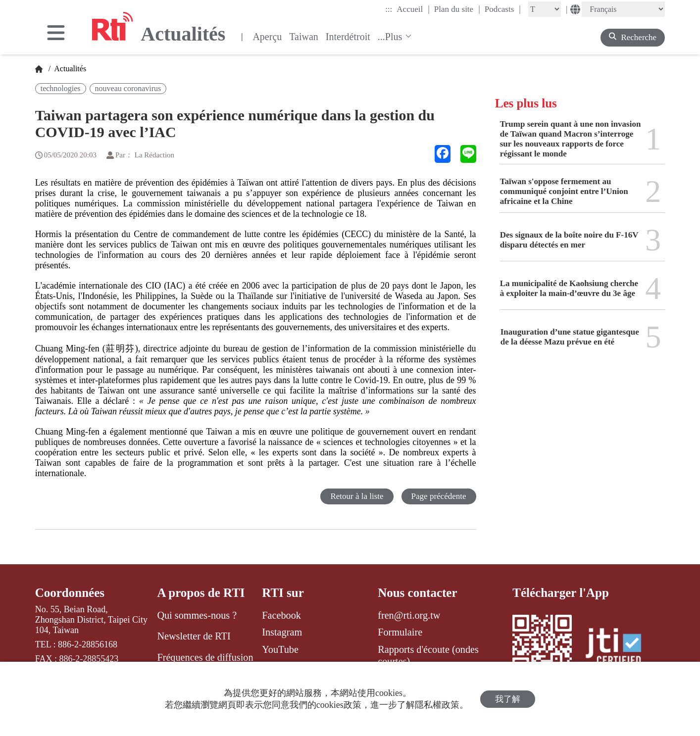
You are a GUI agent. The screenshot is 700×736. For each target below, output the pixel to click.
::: (389, 9)
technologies (61, 88)
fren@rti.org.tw (409, 615)
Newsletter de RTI (194, 636)
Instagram (282, 632)
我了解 (508, 699)
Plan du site (457, 9)
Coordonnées (70, 593)
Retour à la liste (357, 496)
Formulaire (400, 632)
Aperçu (267, 37)
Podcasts (503, 9)
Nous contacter (417, 593)
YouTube (280, 649)
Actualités (69, 69)
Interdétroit (348, 37)
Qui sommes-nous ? (197, 615)
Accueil (413, 9)
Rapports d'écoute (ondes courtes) (428, 655)
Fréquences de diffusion (205, 657)
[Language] (623, 9)
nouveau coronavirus (128, 88)
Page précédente (439, 496)
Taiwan (304, 37)
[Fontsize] (545, 9)
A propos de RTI (201, 593)
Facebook (281, 615)
